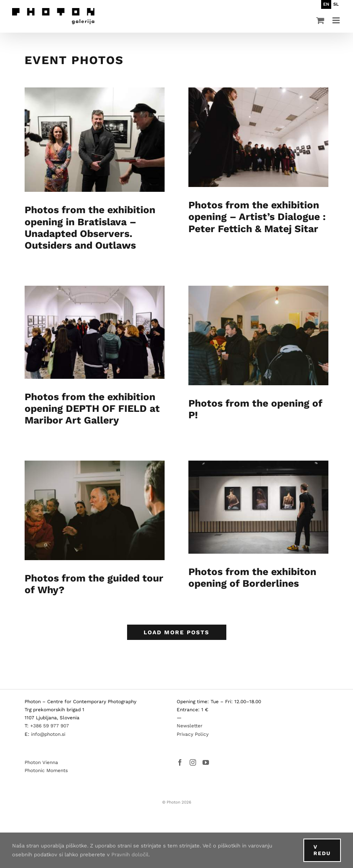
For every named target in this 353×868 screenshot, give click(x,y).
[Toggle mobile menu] (337, 20)
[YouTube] (206, 755)
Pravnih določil (130, 855)
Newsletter (190, 718)
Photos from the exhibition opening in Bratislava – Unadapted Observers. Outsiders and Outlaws (90, 227)
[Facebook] (180, 755)
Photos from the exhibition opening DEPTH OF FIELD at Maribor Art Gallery (92, 410)
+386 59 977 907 (50, 718)
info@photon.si (48, 727)
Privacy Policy (193, 727)
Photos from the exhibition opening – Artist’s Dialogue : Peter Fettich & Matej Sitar (249, 217)
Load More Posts (176, 625)
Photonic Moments (46, 763)
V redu (322, 850)
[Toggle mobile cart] (320, 20)
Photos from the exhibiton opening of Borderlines (244, 579)
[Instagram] (193, 755)
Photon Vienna (41, 755)
